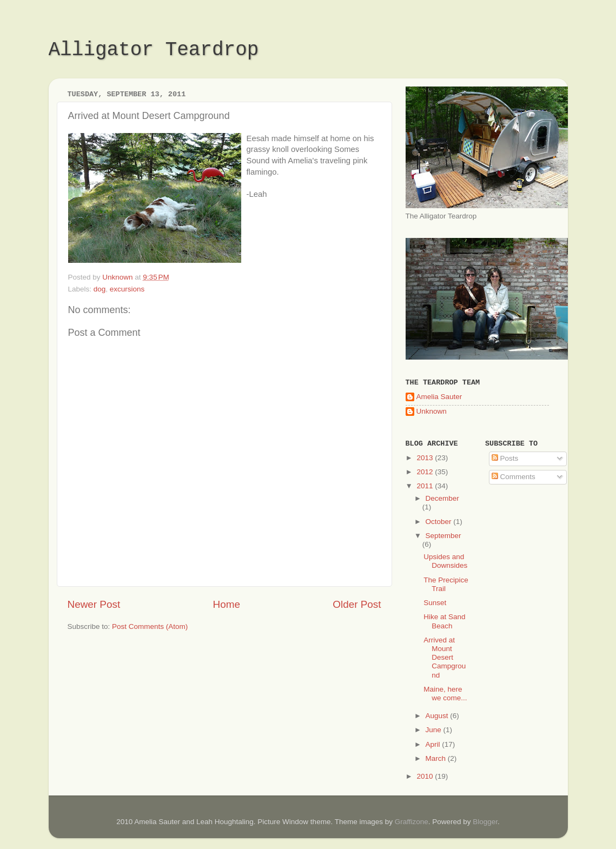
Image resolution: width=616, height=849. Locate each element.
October (440, 522)
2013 (426, 458)
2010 (426, 776)
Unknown (432, 411)
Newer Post (94, 604)
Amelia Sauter (439, 397)
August (438, 716)
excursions (127, 289)
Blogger (485, 822)
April (434, 744)
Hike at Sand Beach (444, 621)
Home (227, 604)
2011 (426, 486)
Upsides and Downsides (445, 561)
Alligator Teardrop (154, 50)
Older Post (357, 604)
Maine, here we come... (445, 694)
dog (100, 289)
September (443, 536)
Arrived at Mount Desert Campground (445, 658)
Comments (514, 477)
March (437, 758)
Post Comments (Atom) (150, 626)
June (435, 730)
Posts (505, 458)
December (442, 498)
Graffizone (412, 822)
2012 (426, 472)
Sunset (435, 603)
